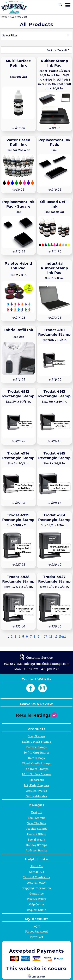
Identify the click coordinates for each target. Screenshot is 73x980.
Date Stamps (36, 758)
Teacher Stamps (36, 829)
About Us (37, 866)
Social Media (36, 839)
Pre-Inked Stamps (36, 769)
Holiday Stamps (36, 845)
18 (51, 636)
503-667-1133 (13, 664)
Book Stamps (36, 818)
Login (37, 926)
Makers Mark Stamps (36, 742)
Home (4, 17)
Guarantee (36, 893)
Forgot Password (37, 931)
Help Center (36, 904)
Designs (36, 812)
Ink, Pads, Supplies (36, 785)
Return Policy (36, 883)
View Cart (36, 937)
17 (46, 636)
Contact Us (36, 872)
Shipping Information (36, 888)
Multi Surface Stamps (36, 774)
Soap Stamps (36, 736)
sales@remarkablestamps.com (46, 664)
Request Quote (36, 910)
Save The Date (36, 823)
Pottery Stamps (36, 747)
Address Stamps (36, 850)
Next (62, 636)
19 (56, 636)
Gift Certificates (36, 796)
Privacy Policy (36, 899)
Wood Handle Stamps (37, 763)
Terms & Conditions (36, 877)
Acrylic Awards (36, 791)
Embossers (37, 780)
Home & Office (36, 834)
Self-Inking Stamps (37, 752)
